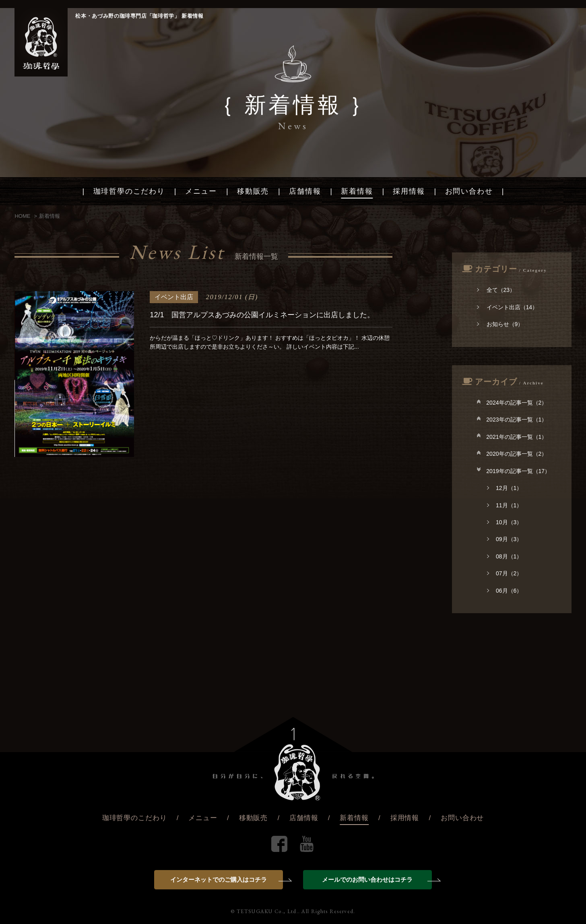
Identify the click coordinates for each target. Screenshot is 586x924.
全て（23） (496, 290)
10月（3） (504, 522)
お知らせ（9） (500, 324)
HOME (22, 216)
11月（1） (504, 505)
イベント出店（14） (507, 307)
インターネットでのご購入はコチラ (227, 880)
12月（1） (504, 488)
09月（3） (504, 539)
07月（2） (504, 573)
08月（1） (504, 556)
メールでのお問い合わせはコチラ (377, 880)
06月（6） (504, 591)
